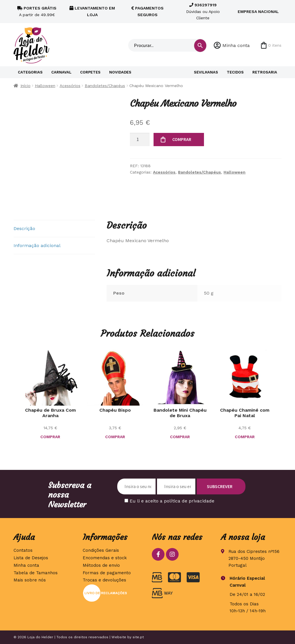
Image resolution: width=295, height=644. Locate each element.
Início (25, 86)
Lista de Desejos (31, 558)
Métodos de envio (101, 565)
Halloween (45, 86)
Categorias (30, 72)
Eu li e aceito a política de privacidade (172, 501)
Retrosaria (265, 72)
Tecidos (235, 72)
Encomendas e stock (105, 558)
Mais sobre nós (30, 580)
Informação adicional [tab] (37, 245)
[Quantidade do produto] (140, 140)
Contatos (23, 550)
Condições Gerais (101, 550)
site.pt (138, 637)
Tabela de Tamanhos (36, 573)
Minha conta (236, 45)
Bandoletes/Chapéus (105, 86)
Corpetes (90, 72)
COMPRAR (182, 139)
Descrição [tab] (24, 228)
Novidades (120, 72)
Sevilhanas (206, 72)
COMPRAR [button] (50, 437)
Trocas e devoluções (104, 580)
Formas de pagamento (107, 573)
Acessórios (70, 86)
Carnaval (61, 72)
